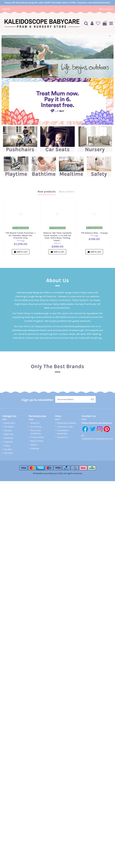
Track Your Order (65, 427)
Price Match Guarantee (63, 432)
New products (47, 192)
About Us (35, 423)
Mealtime (71, 174)
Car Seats (57, 149)
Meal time (9, 435)
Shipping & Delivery (66, 423)
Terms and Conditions (36, 432)
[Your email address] (72, 400)
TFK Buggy (21, 241)
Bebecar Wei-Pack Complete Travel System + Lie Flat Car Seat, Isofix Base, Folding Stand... (57, 237)
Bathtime (44, 174)
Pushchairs (20, 149)
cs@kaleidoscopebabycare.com (97, 439)
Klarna (34, 445)
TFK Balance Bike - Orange (94, 233)
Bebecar (57, 243)
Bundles (8, 450)
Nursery (95, 149)
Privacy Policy (37, 438)
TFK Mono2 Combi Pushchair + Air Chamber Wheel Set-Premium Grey (21, 235)
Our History (36, 427)
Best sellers (67, 192)
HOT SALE (9, 453)
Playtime (16, 174)
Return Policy (37, 441)
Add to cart (21, 252)
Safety (99, 174)
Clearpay (35, 449)
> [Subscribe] (92, 400)
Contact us (62, 438)
